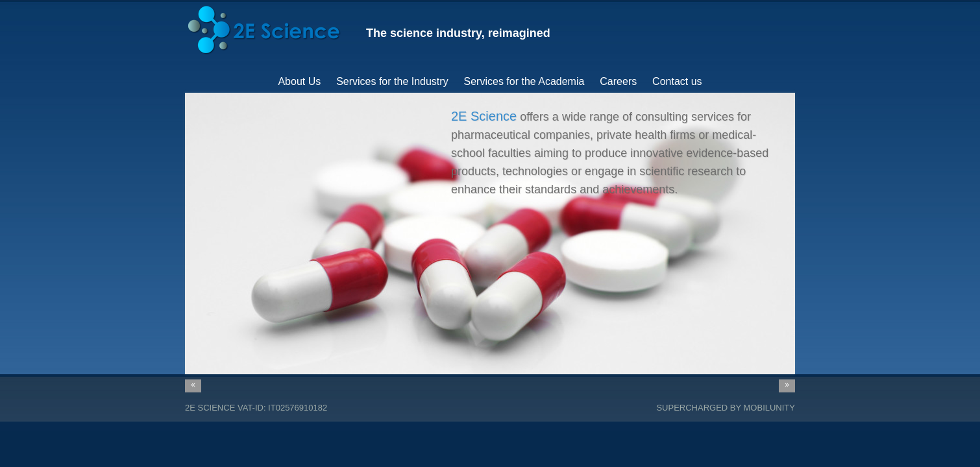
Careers (618, 81)
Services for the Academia (524, 81)
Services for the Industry (392, 81)
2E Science (210, 408)
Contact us (677, 81)
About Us (299, 81)
